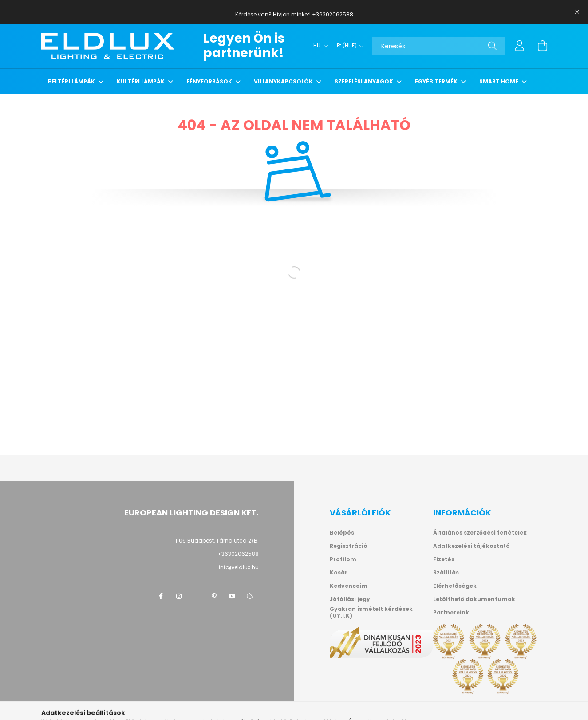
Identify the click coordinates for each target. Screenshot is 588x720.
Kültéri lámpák (141, 81)
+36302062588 (238, 554)
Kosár (339, 573)
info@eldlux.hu (239, 567)
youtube (232, 596)
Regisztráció (349, 546)
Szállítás (446, 573)
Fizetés (444, 559)
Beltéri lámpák (72, 81)
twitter (197, 596)
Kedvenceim (349, 586)
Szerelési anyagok (365, 81)
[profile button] (520, 46)
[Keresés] (439, 46)
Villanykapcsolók (284, 81)
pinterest (214, 596)
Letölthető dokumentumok (474, 599)
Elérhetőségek (455, 586)
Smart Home (499, 81)
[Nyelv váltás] (318, 46)
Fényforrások (210, 81)
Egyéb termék (437, 81)
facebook (161, 596)
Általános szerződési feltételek (480, 533)
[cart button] (543, 46)
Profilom (343, 559)
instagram (179, 596)
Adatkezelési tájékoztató (472, 546)
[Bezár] (577, 12)
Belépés (342, 533)
